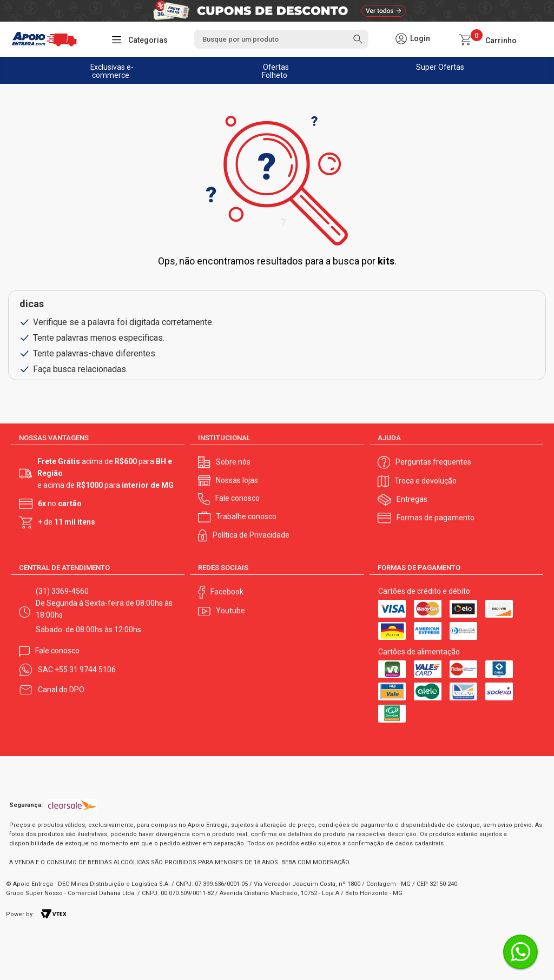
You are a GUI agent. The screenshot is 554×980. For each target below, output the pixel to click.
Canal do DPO (61, 690)
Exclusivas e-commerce (112, 71)
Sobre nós (233, 462)
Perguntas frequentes (433, 462)
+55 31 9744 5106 (85, 670)
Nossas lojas (237, 480)
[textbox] (282, 39)
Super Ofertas (440, 67)
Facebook (227, 592)
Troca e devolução (426, 481)
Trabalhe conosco (246, 517)
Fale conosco (238, 498)
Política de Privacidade (251, 535)
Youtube (230, 611)
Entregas (412, 499)
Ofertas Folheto (276, 71)
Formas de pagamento (436, 518)
